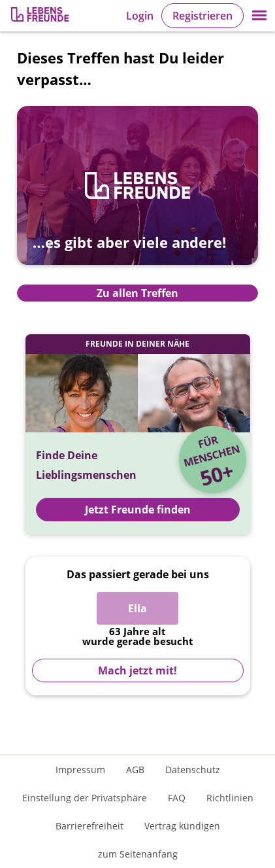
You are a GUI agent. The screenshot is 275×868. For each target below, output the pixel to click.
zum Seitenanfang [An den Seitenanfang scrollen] (138, 854)
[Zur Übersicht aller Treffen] (137, 195)
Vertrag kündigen (182, 826)
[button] (259, 16)
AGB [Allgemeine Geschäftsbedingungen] (135, 770)
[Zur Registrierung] (41, 16)
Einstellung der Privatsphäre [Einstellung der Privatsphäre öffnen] (85, 798)
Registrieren (202, 16)
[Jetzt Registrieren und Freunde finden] (138, 434)
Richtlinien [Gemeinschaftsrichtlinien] (230, 798)
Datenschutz (193, 770)
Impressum (80, 770)
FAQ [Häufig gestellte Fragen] (177, 798)
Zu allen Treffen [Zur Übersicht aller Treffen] (137, 293)
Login (140, 16)
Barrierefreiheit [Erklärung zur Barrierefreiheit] (89, 826)
